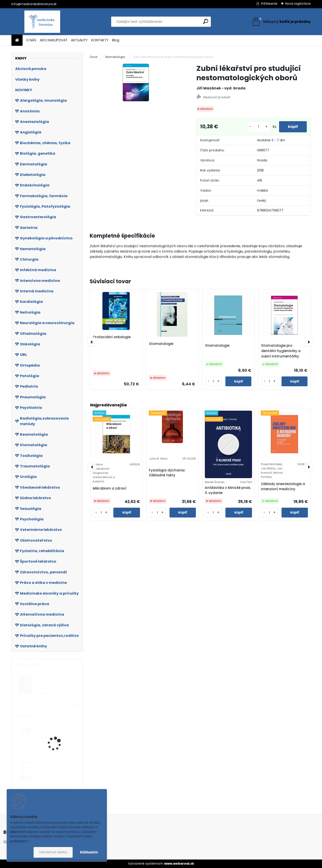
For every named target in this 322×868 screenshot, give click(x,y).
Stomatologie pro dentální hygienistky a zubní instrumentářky (281, 351)
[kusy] (258, 127)
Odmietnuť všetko (53, 852)
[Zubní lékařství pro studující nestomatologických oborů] (136, 82)
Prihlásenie (269, 4)
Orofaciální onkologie (112, 337)
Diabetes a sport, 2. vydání (56, 695)
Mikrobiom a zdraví (110, 488)
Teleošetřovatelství (56, 743)
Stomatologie (161, 344)
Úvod (93, 57)
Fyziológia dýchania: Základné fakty (167, 473)
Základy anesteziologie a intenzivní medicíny (283, 486)
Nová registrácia (298, 4)
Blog (116, 40)
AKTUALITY (79, 40)
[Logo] (42, 22)
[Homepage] (17, 40)
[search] (206, 21)
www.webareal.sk (179, 864)
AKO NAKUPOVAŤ (54, 40)
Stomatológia (115, 57)
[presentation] (92, 342)
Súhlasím (89, 852)
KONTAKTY (100, 40)
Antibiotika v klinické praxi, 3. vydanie (228, 490)
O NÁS (31, 40)
